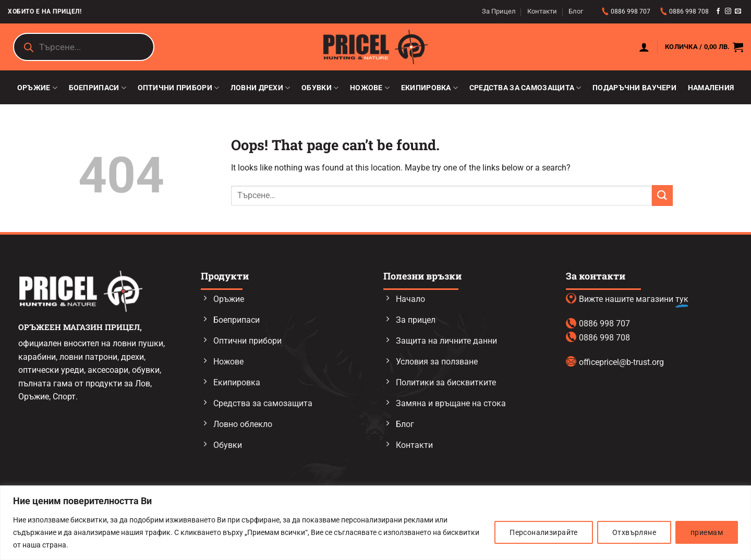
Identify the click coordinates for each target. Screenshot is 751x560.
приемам (707, 532)
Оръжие (37, 88)
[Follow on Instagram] (728, 11)
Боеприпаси (98, 88)
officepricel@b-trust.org (621, 362)
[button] (644, 47)
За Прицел (499, 11)
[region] (375, 523)
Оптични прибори (179, 88)
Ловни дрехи (261, 88)
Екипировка (429, 88)
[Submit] (662, 195)
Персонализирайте (544, 532)
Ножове (370, 88)
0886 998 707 (631, 11)
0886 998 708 (689, 11)
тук (682, 299)
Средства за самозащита (525, 88)
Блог (576, 11)
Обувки (320, 88)
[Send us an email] (738, 11)
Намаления (711, 88)
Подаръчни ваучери (634, 88)
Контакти (542, 11)
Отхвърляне (634, 532)
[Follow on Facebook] (718, 11)
